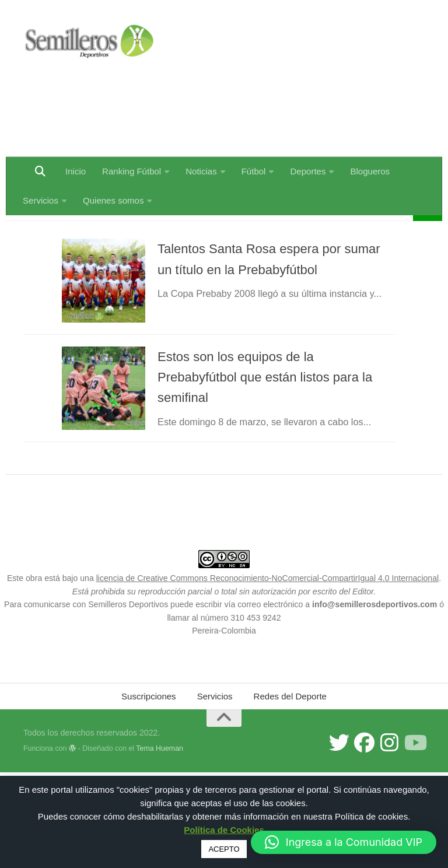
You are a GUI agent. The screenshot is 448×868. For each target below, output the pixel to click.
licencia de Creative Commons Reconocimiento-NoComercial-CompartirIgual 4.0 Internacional (268, 674)
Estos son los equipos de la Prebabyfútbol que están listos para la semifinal (273, 439)
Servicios (41, 200)
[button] (344, 842)
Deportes (308, 171)
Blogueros (370, 171)
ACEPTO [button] (224, 849)
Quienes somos (113, 200)
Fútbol (254, 171)
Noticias (201, 171)
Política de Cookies (224, 830)
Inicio (76, 171)
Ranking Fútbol (132, 171)
